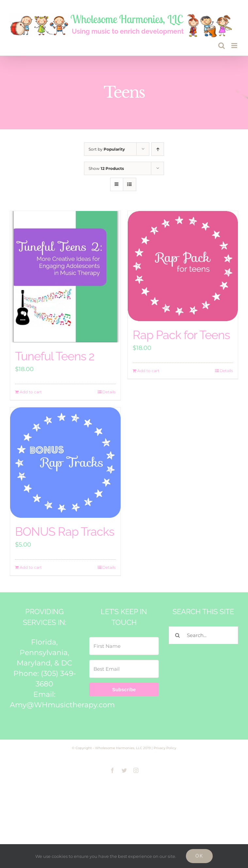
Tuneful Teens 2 (55, 356)
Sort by (107, 149)
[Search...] (203, 635)
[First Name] (124, 646)
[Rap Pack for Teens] (183, 266)
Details (109, 392)
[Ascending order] (158, 149)
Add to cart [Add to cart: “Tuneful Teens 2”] (31, 392)
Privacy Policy (165, 748)
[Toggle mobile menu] (235, 46)
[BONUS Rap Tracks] (65, 463)
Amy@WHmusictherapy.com (62, 705)
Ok (199, 856)
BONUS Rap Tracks (65, 532)
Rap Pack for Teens (181, 335)
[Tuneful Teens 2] (65, 277)
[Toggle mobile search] (222, 46)
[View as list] (130, 184)
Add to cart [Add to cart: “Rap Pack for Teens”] (148, 371)
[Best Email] (124, 669)
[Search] (178, 635)
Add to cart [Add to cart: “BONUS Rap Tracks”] (31, 567)
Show (106, 168)
